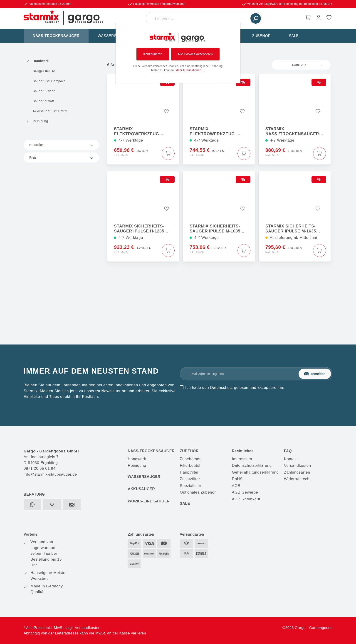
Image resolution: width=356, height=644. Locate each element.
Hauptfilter (189, 472)
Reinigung (40, 121)
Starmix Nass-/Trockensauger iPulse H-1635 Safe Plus (293, 131)
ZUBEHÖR (189, 451)
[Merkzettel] (329, 18)
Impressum (242, 459)
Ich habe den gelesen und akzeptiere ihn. (235, 388)
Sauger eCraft (43, 101)
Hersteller (61, 145)
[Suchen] (256, 18)
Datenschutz (222, 388)
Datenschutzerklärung (252, 466)
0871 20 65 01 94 (40, 468)
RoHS (237, 479)
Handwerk (41, 61)
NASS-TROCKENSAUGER (151, 451)
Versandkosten (298, 466)
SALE (185, 503)
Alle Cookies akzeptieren (195, 54)
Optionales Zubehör (198, 492)
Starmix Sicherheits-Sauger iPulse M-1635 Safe (215, 229)
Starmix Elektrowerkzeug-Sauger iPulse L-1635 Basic (139, 131)
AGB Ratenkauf (246, 499)
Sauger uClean (44, 91)
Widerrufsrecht (297, 479)
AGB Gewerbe (245, 492)
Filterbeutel (190, 466)
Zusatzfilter (190, 479)
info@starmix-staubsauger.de (50, 474)
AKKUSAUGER (141, 489)
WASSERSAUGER (144, 477)
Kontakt (291, 459)
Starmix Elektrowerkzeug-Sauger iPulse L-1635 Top (219, 131)
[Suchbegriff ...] (199, 18)
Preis (61, 158)
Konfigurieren (153, 54)
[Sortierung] (301, 65)
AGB (236, 486)
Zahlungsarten (297, 472)
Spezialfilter (190, 486)
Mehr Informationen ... (190, 70)
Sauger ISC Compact (49, 81)
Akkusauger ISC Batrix (50, 111)
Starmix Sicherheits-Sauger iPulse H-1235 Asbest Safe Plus (139, 229)
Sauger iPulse (44, 71)
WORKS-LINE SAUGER (149, 501)
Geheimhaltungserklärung (255, 472)
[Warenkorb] (308, 18)
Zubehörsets (191, 459)
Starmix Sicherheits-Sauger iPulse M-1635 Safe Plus (291, 229)
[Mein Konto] (319, 18)
